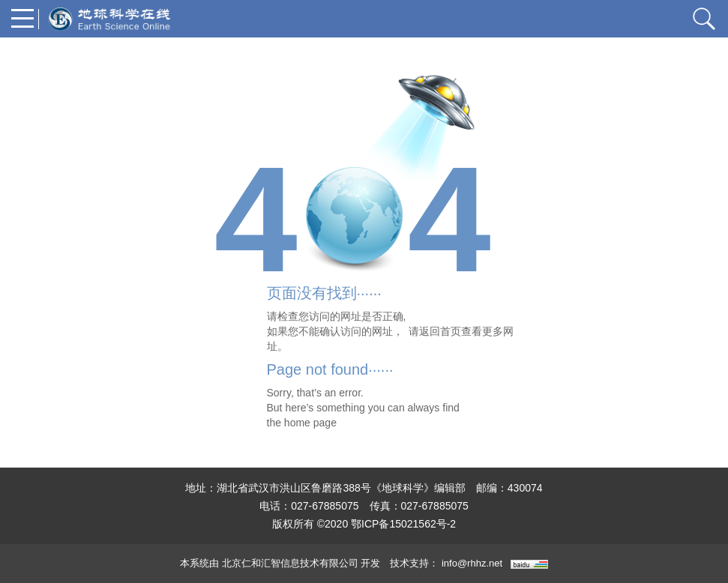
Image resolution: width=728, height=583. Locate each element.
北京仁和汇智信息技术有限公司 (290, 563)
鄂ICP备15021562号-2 (403, 524)
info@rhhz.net (472, 563)
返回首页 (440, 331)
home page (310, 423)
